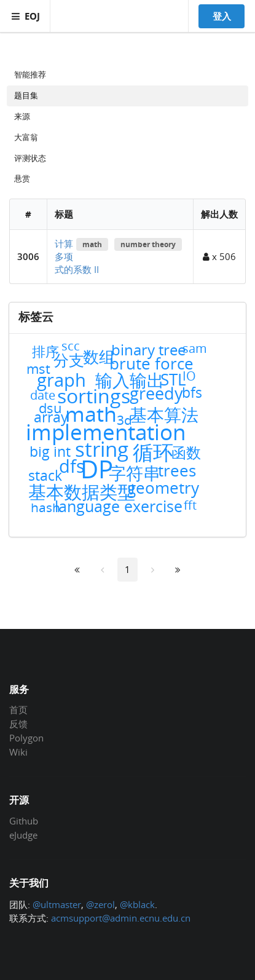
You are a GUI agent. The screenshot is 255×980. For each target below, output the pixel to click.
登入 (222, 16)
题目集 (26, 95)
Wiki (18, 752)
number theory (148, 244)
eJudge (23, 835)
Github (24, 821)
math (92, 244)
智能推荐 (30, 74)
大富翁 (26, 137)
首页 (18, 710)
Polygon (26, 738)
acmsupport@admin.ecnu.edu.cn (121, 918)
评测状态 (30, 158)
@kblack (137, 904)
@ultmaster (57, 904)
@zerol (100, 904)
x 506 (219, 256)
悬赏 (22, 178)
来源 (22, 116)
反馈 (18, 724)
